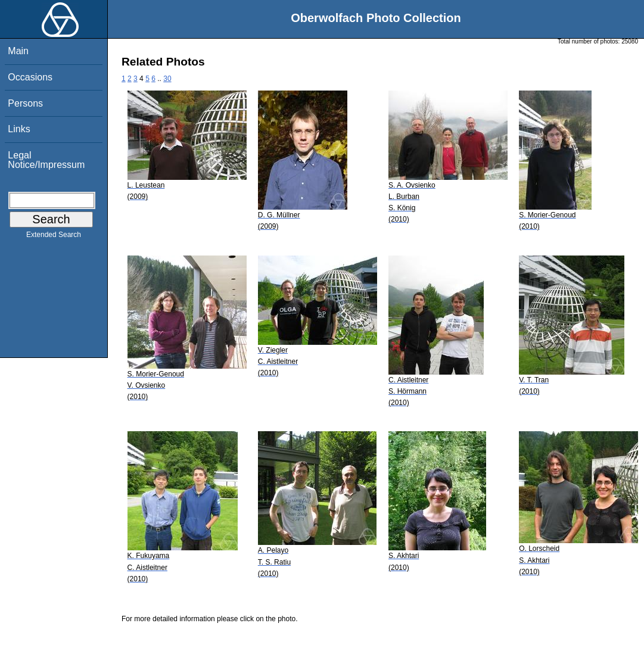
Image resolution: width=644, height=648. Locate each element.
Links (19, 129)
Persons (25, 103)
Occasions (30, 77)
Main (18, 51)
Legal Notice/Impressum (46, 160)
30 (167, 79)
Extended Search (54, 237)
